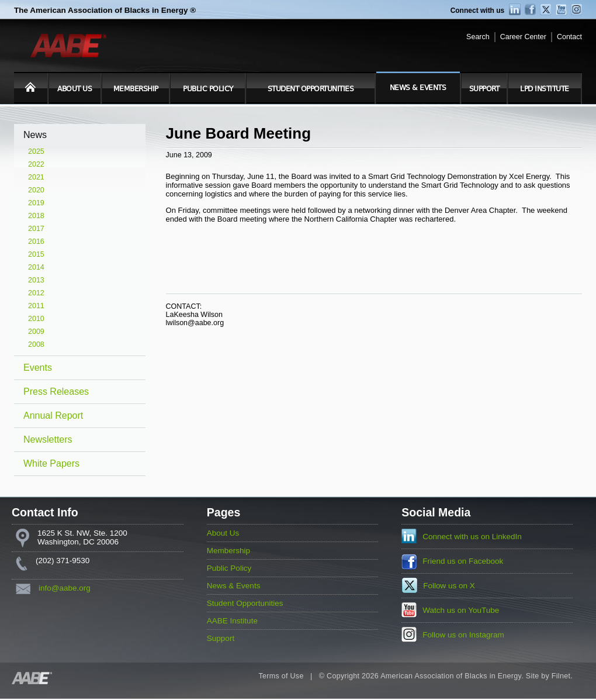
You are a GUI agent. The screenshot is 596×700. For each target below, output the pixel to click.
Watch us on (461, 610)
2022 (36, 164)
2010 (36, 319)
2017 (36, 229)
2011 (36, 306)
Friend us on (463, 561)
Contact (569, 37)
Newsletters (48, 439)
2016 (36, 242)
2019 (36, 203)
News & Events (418, 88)
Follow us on (449, 586)
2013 (36, 280)
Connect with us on (472, 537)
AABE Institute (232, 621)
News (35, 135)
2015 (36, 254)
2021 (36, 177)
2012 (36, 293)
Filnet (561, 676)
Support (484, 89)
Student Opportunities (311, 89)
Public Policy (208, 89)
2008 (36, 344)
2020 (36, 190)
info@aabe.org (65, 588)
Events (38, 368)
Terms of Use (281, 676)
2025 (36, 151)
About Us (74, 89)
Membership (136, 89)
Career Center (523, 37)
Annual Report (53, 415)
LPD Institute (545, 89)
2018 (36, 216)
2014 (36, 267)
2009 (36, 332)
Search (478, 37)
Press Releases (56, 392)
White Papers (51, 463)
